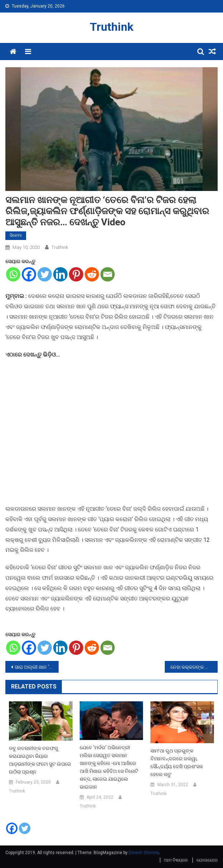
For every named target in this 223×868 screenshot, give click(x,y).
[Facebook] (29, 274)
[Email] (108, 274)
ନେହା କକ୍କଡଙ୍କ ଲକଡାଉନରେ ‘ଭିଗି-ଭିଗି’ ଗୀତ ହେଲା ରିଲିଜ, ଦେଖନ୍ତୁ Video (194, 667)
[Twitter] (45, 274)
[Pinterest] (76, 274)
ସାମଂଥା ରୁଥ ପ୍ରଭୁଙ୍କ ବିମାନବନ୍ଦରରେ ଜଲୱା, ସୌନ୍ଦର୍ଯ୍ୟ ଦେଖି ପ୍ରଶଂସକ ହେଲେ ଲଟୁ (177, 762)
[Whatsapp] (13, 274)
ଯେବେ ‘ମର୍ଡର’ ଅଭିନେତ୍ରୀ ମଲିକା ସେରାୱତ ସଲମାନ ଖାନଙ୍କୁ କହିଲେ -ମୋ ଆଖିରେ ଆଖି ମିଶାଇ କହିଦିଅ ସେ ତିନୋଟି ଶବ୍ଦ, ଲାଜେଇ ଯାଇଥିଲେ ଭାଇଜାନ (109, 767)
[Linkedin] (60, 274)
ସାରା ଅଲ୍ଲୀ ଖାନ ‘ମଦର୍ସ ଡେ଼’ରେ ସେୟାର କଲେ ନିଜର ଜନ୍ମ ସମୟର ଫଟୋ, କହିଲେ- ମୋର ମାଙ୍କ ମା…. (37, 667)
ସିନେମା (16, 235)
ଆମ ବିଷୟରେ (176, 860)
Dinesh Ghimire (144, 853)
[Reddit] (92, 274)
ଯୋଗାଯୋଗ (207, 860)
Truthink (111, 27)
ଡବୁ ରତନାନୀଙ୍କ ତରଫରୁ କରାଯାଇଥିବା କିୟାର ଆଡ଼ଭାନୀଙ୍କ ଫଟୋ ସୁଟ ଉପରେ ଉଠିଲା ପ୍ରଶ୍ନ (40, 760)
